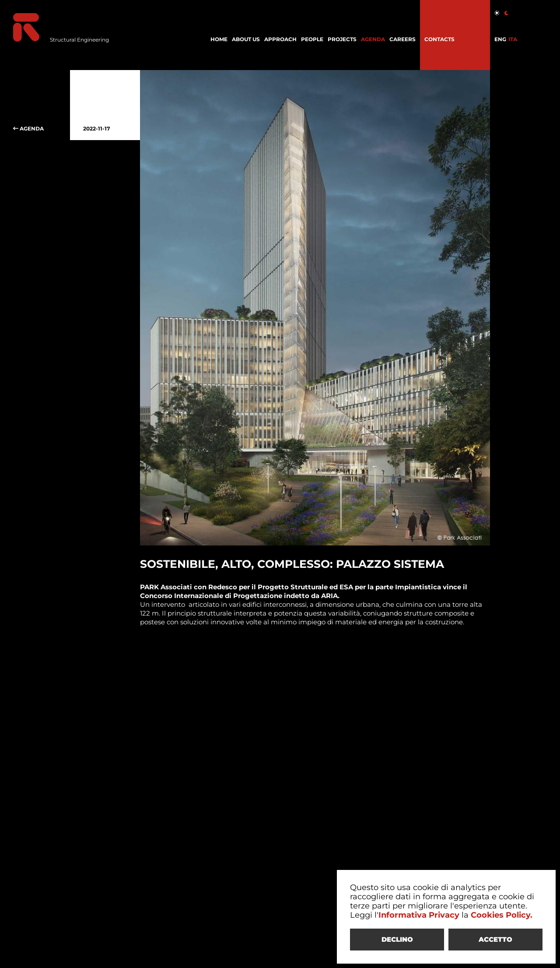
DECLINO (397, 939)
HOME (219, 39)
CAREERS (402, 39)
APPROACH (280, 39)
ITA (513, 39)
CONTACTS (439, 39)
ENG (500, 39)
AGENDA (373, 39)
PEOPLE (312, 39)
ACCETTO (495, 939)
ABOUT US (246, 39)
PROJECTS (342, 39)
